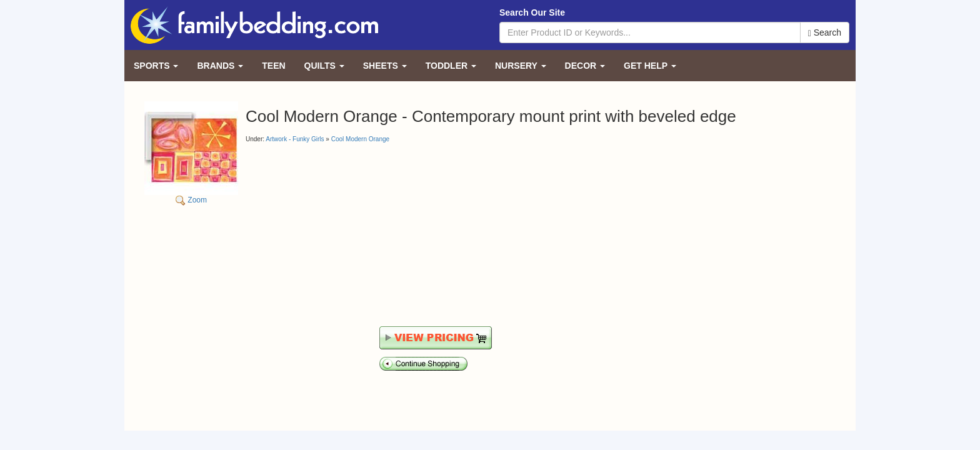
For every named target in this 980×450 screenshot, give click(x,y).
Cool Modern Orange (360, 139)
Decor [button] (585, 66)
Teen (273, 66)
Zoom (191, 153)
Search (825, 33)
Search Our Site (532, 12)
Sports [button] (156, 66)
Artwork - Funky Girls (295, 139)
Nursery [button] (521, 66)
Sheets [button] (385, 66)
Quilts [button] (324, 66)
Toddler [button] (451, 66)
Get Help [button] (650, 66)
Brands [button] (220, 66)
